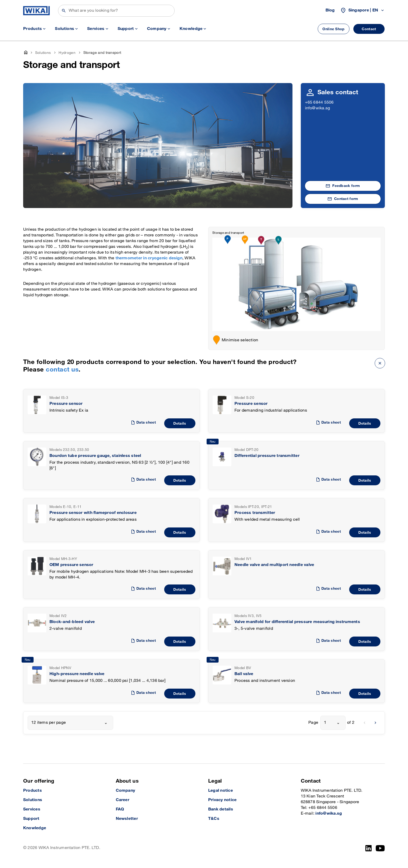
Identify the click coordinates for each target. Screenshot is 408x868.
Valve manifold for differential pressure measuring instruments (297, 622)
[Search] (116, 11)
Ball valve (244, 674)
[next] (375, 723)
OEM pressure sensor (71, 565)
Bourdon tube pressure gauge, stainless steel (95, 456)
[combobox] (70, 723)
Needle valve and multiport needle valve (274, 565)
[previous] (365, 723)
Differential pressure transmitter (267, 456)
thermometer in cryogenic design (149, 258)
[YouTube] (380, 848)
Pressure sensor (66, 404)
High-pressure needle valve (77, 674)
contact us (62, 370)
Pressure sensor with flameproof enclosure (93, 513)
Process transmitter (255, 513)
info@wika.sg (318, 108)
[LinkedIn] (369, 848)
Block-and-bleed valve (72, 622)
